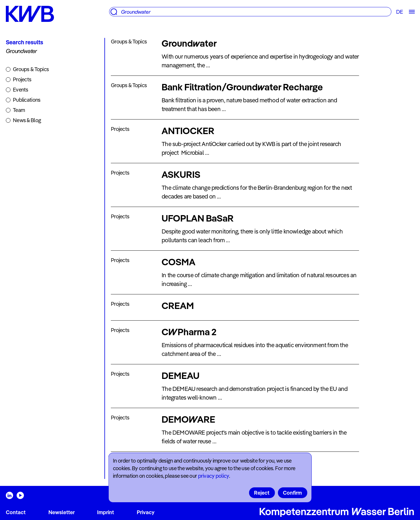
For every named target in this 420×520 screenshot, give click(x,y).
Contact (16, 512)
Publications (27, 100)
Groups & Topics (31, 69)
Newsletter (62, 512)
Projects (22, 79)
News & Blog (27, 120)
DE (399, 12)
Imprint (106, 512)
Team (19, 110)
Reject (262, 493)
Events (21, 90)
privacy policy (213, 476)
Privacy (146, 512)
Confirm (292, 493)
